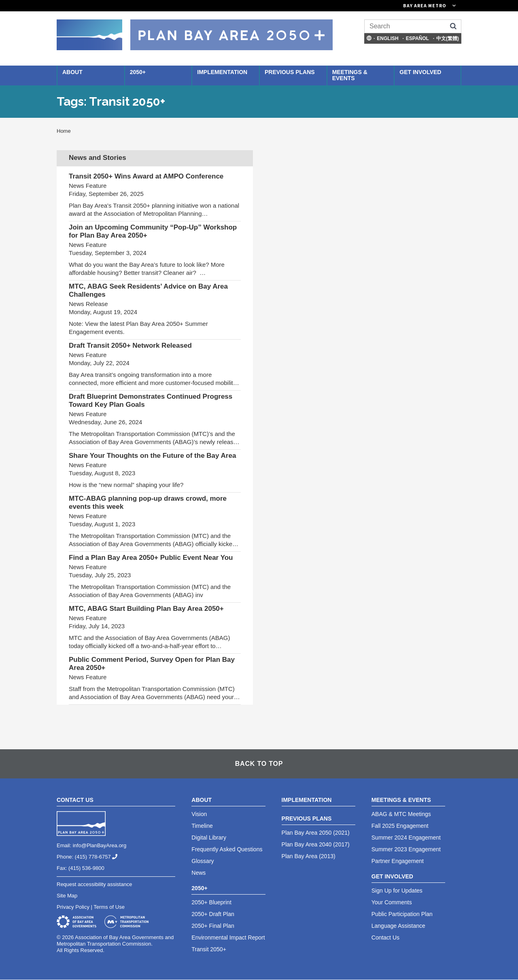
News (198, 873)
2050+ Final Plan (213, 926)
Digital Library (209, 838)
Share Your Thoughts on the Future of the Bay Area (152, 456)
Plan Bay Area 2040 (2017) (316, 844)
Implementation (222, 72)
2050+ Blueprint (211, 902)
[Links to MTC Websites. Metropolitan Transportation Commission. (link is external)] (384, 6)
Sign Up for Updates (397, 891)
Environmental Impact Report (228, 937)
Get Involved (420, 72)
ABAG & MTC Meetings (401, 814)
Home (64, 131)
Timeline (202, 826)
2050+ (138, 72)
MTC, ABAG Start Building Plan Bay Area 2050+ (146, 609)
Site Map (67, 896)
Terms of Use (109, 907)
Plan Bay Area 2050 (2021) (316, 833)
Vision (199, 814)
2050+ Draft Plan (213, 914)
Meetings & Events (350, 75)
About (72, 72)
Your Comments (392, 902)
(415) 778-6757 (99, 857)
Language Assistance (398, 926)
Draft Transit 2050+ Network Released (130, 345)
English (387, 38)
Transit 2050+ (209, 949)
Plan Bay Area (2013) (309, 856)
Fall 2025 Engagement (400, 826)
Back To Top (259, 764)
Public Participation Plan (402, 914)
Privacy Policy (73, 907)
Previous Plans (290, 72)
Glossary (203, 861)
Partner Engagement (398, 861)
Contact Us (385, 937)
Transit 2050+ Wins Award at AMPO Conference (146, 176)
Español (417, 38)
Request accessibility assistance (94, 884)
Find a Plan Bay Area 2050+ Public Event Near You (151, 558)
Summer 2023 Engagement (406, 849)
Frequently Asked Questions (227, 849)
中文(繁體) (448, 38)
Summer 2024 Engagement (406, 838)
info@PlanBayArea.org (100, 845)
